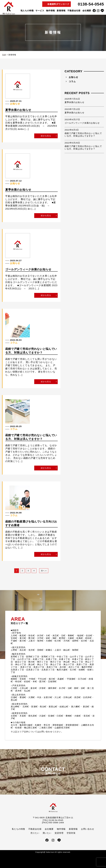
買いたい (47, 833)
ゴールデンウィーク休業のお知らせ (82, 123)
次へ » (44, 571)
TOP (4, 55)
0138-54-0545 (91, 4)
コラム (72, 81)
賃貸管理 (59, 833)
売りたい (35, 833)
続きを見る (46, 136)
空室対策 (71, 833)
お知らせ (73, 77)
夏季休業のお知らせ (74, 102)
